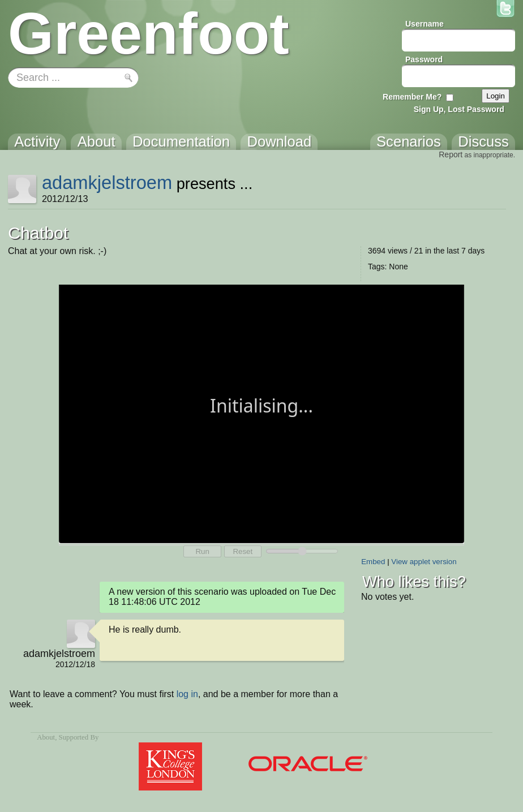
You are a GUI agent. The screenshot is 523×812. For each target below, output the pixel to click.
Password (424, 59)
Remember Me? (412, 97)
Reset (243, 551)
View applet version (424, 562)
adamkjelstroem (107, 182)
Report (451, 154)
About (46, 737)
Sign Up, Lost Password (459, 109)
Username (425, 24)
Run (202, 551)
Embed (373, 562)
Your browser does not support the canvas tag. (261, 413)
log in (187, 694)
